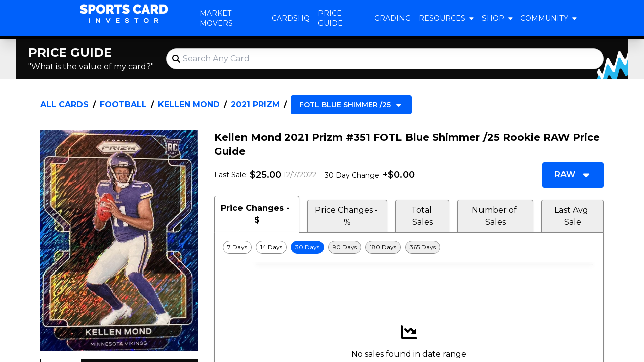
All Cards (64, 104)
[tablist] (409, 214)
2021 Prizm (255, 104)
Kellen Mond (189, 104)
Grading (392, 18)
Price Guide (330, 18)
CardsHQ (291, 18)
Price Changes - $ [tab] (257, 214)
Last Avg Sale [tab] (572, 216)
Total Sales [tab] (422, 216)
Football (123, 104)
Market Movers (216, 18)
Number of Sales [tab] (495, 216)
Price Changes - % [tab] (347, 216)
